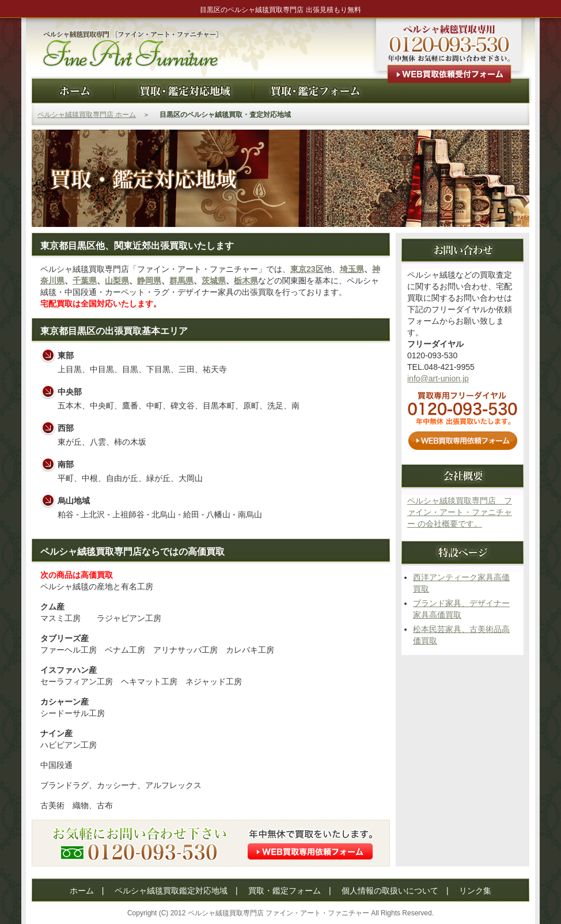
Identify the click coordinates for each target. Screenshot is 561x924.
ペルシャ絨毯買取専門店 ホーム (87, 115)
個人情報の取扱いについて (390, 891)
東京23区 (307, 269)
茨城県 (214, 281)
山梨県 (117, 281)
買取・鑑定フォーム (285, 891)
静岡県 (149, 281)
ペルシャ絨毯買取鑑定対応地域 (171, 891)
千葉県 (85, 281)
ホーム (82, 891)
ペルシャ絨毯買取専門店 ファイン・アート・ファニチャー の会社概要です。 (460, 512)
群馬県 (181, 281)
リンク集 (475, 891)
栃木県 (246, 281)
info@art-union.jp (438, 378)
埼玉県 (352, 269)
